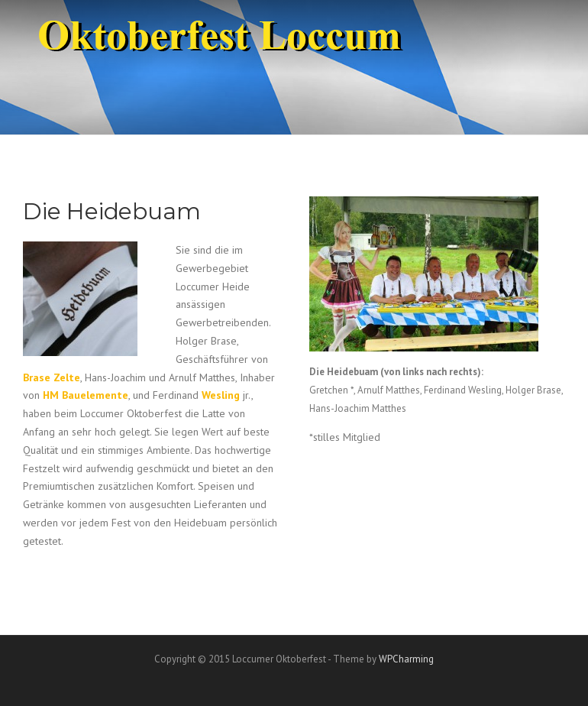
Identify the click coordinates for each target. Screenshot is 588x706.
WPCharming (406, 659)
